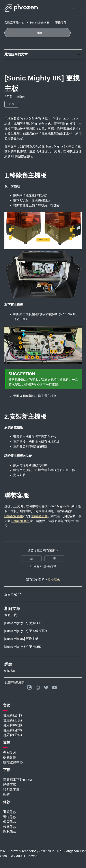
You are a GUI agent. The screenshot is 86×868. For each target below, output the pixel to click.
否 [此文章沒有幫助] (54, 559)
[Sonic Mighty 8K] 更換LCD (23, 623)
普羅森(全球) (12, 715)
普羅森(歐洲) (12, 725)
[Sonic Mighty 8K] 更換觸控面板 (26, 631)
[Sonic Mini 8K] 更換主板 (21, 639)
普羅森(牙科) (12, 735)
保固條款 (10, 822)
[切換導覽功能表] (74, 8)
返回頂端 (13, 594)
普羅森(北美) (12, 720)
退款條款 (10, 812)
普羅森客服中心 (14, 23)
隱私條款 (10, 832)
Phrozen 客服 (14, 516)
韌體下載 (11, 615)
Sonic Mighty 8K (40, 23)
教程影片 (10, 752)
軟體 (6, 794)
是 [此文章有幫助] (32, 559)
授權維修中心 (13, 762)
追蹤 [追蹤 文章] (12, 104)
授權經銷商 (40, 516)
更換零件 (61, 23)
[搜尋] (37, 33)
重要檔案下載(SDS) (18, 780)
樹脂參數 (10, 757)
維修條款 (10, 827)
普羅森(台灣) (12, 730)
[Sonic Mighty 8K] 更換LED (23, 647)
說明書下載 (11, 790)
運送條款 (10, 817)
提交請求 (54, 580)
